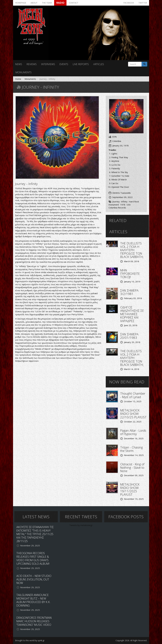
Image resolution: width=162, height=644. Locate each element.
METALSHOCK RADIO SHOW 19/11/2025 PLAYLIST (130, 489)
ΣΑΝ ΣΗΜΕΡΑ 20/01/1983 (129, 336)
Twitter (143, 3)
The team (47, 3)
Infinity (124, 202)
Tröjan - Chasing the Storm (131, 449)
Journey (116, 202)
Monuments (23, 72)
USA (128, 205)
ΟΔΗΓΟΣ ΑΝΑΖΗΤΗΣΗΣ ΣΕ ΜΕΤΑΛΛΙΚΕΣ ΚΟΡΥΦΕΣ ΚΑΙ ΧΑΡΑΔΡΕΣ (132, 314)
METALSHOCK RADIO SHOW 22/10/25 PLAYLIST (133, 414)
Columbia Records (117, 208)
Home (18, 79)
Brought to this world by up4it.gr (30, 640)
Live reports (81, 64)
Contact (74, 3)
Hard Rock (134, 202)
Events (64, 64)
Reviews (32, 64)
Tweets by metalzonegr (81, 525)
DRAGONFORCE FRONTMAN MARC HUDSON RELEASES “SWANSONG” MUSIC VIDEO (34, 621)
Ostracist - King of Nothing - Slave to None (132, 467)
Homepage (21, 3)
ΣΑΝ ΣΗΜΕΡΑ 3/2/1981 (129, 292)
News (19, 64)
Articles (99, 64)
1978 (123, 205)
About (34, 3)
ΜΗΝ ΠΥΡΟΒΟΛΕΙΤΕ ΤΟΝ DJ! (130, 274)
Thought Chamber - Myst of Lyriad (133, 395)
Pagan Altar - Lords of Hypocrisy (133, 432)
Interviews (48, 64)
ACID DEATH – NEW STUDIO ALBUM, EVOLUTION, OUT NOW (34, 579)
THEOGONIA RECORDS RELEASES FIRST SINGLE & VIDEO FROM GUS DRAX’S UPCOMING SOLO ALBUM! (33, 558)
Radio (60, 3)
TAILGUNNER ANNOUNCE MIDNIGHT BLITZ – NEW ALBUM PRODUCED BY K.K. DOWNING (33, 600)
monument (114, 205)
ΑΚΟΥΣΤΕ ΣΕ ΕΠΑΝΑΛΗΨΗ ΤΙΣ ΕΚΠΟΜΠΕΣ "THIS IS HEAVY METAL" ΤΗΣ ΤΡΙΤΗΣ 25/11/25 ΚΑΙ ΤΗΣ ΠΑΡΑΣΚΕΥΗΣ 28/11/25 (35, 534)
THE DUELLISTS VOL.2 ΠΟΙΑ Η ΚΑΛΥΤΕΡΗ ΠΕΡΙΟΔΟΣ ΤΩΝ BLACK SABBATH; (132, 250)
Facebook (129, 3)
